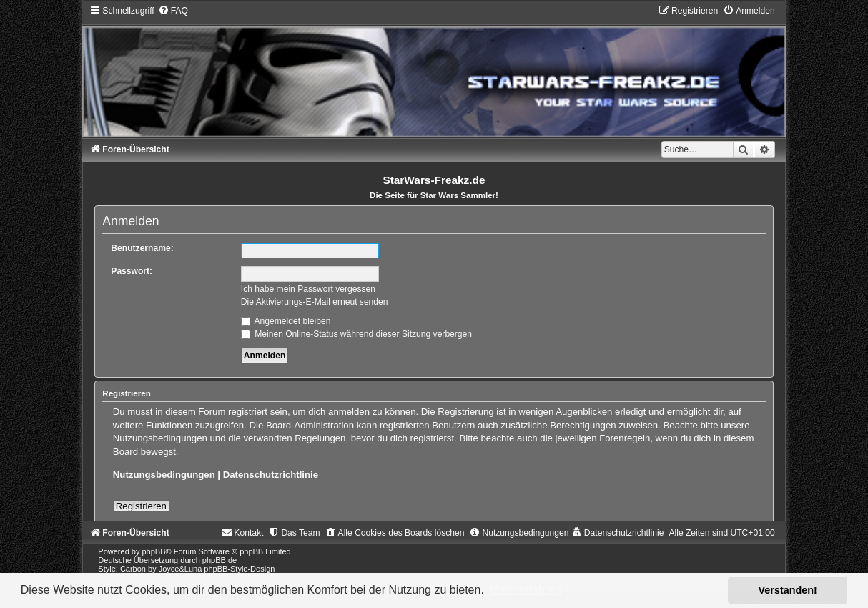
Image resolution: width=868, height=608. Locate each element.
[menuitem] (173, 11)
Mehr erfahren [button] (525, 590)
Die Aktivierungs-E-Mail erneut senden (315, 302)
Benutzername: (142, 248)
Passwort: (132, 271)
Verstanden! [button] (788, 590)
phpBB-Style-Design (239, 569)
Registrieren (141, 506)
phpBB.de (220, 560)
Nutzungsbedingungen (164, 475)
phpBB (153, 551)
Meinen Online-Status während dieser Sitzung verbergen (356, 334)
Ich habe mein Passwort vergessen (308, 289)
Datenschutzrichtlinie (271, 475)
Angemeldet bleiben (286, 321)
